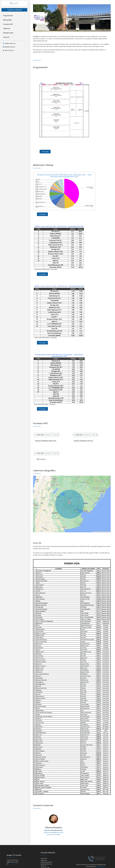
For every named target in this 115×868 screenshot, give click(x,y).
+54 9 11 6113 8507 (54, 835)
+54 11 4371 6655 (14, 864)
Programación (8, 16)
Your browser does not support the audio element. (47, 435)
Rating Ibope (7, 20)
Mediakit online (8, 33)
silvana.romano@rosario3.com (54, 832)
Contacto (6, 37)
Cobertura (7, 29)
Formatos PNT (8, 24)
